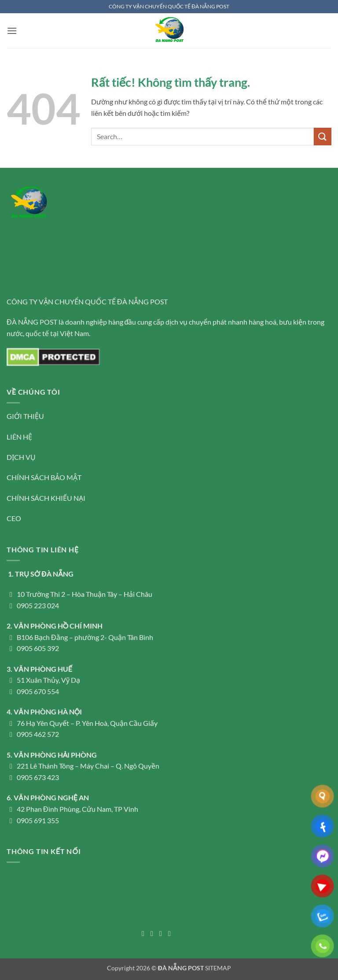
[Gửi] (323, 136)
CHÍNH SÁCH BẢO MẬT (44, 477)
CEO (14, 518)
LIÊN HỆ (19, 437)
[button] (12, 31)
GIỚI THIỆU (25, 416)
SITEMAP (218, 968)
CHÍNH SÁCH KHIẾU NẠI (46, 498)
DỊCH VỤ (21, 457)
